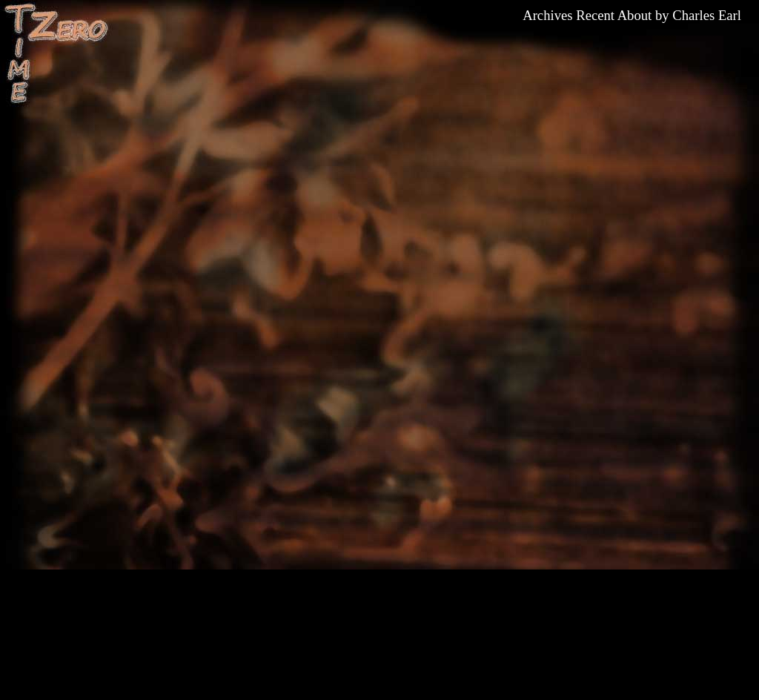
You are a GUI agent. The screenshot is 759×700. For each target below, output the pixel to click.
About (635, 15)
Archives (547, 15)
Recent (595, 15)
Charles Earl (707, 15)
